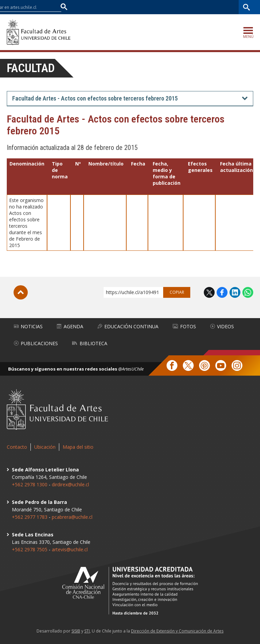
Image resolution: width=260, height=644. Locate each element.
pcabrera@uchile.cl (72, 517)
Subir (21, 292)
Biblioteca (90, 343)
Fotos (184, 326)
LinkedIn (235, 292)
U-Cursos (175, 7)
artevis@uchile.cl (70, 549)
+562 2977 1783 (30, 517)
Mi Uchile (200, 7)
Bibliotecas (226, 7)
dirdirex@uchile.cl (70, 484)
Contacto (17, 447)
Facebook (222, 292)
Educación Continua (128, 326)
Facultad (31, 68)
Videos (222, 326)
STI (87, 631)
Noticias (28, 326)
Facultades (140, 7)
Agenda (70, 326)
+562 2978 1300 (30, 484)
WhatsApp (248, 292)
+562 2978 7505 (30, 549)
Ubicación (45, 447)
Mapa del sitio (78, 447)
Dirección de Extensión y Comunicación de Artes (177, 631)
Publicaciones (36, 343)
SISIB (76, 631)
